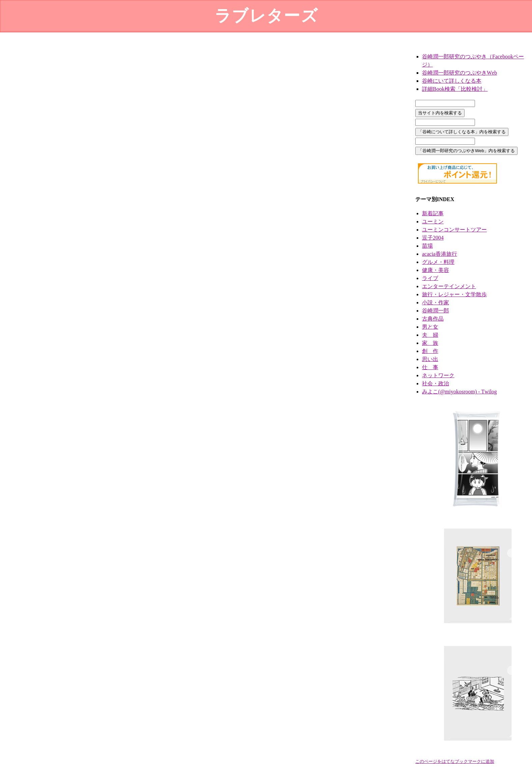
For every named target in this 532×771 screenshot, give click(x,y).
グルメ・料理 (438, 262)
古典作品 (433, 319)
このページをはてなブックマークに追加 (455, 762)
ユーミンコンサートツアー (454, 230)
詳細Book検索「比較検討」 (455, 89)
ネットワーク (438, 375)
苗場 (427, 246)
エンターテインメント (449, 286)
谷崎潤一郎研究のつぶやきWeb (459, 73)
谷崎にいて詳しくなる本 (452, 81)
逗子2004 (433, 238)
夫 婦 (430, 335)
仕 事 (430, 367)
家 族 (430, 343)
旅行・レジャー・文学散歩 (454, 294)
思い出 (430, 359)
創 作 (430, 351)
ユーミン (433, 222)
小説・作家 (436, 302)
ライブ (430, 278)
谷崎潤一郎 (436, 311)
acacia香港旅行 (440, 254)
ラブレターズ (266, 16)
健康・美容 (436, 270)
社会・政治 (436, 383)
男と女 (430, 327)
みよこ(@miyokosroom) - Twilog (459, 392)
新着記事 (433, 213)
